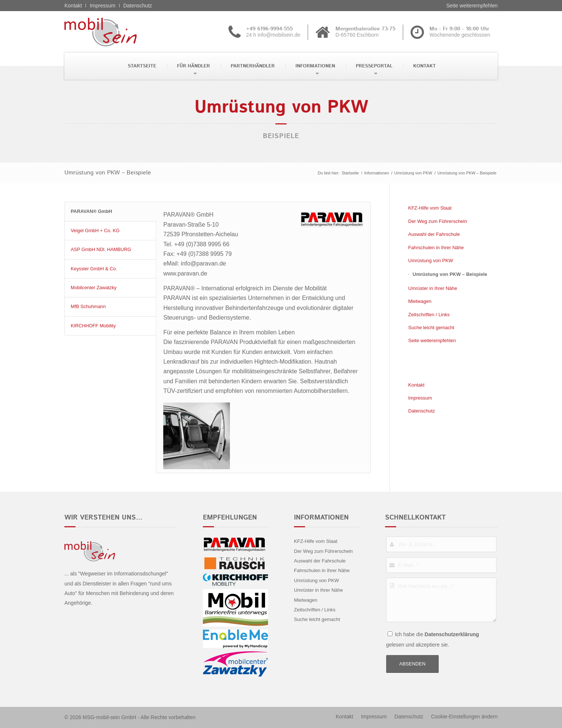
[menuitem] (141, 66)
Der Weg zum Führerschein (438, 221)
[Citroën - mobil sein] (112, 32)
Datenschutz (138, 6)
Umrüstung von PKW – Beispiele (108, 173)
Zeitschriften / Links (429, 315)
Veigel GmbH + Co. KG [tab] (95, 231)
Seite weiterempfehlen (472, 6)
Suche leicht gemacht (431, 328)
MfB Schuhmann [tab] (88, 306)
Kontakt (73, 6)
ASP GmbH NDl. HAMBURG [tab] (101, 249)
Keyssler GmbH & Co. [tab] (94, 269)
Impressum (102, 6)
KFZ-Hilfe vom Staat (430, 208)
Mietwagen (420, 301)
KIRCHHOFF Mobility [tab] (93, 326)
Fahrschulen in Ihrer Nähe (436, 248)
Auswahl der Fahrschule (434, 234)
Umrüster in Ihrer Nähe (433, 288)
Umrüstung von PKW (431, 261)
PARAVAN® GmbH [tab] (91, 211)
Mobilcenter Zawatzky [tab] (94, 288)
